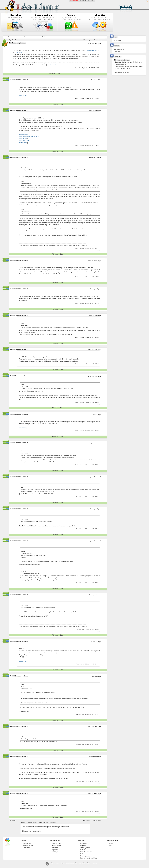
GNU (92, 1)
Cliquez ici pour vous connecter (32, 831)
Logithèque (55, 850)
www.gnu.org (23, 139)
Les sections (7, 37)
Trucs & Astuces (56, 846)
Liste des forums (32, 823)
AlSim (99, 80)
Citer (58, 74)
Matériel (83, 854)
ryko (100, 676)
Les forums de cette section (19, 37)
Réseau (83, 850)
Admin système (85, 848)
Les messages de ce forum (34, 37)
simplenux (98, 111)
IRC (110, 846)
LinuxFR (82, 1)
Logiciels (83, 846)
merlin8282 (98, 376)
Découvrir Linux (56, 844)
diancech (98, 158)
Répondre (52, 74)
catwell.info (23, 96)
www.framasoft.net (52, 65)
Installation (84, 844)
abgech (99, 289)
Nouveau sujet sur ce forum (122, 72)
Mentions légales (28, 846)
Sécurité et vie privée (87, 852)
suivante (104, 37)
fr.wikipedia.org (24, 134)
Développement (85, 856)
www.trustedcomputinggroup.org (29, 137)
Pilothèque (55, 852)
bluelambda (98, 757)
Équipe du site (27, 844)
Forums (112, 844)
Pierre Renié (97, 43)
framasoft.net (23, 143)
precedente (97, 37)
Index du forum (43, 823)
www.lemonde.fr (92, 51)
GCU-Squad (87, 1)
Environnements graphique (89, 858)
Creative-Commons (92, 863)
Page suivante (98, 40)
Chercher (52, 823)
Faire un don (27, 848)
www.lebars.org (24, 141)
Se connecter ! (118, 40)
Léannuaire (55, 848)
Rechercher (117, 51)
